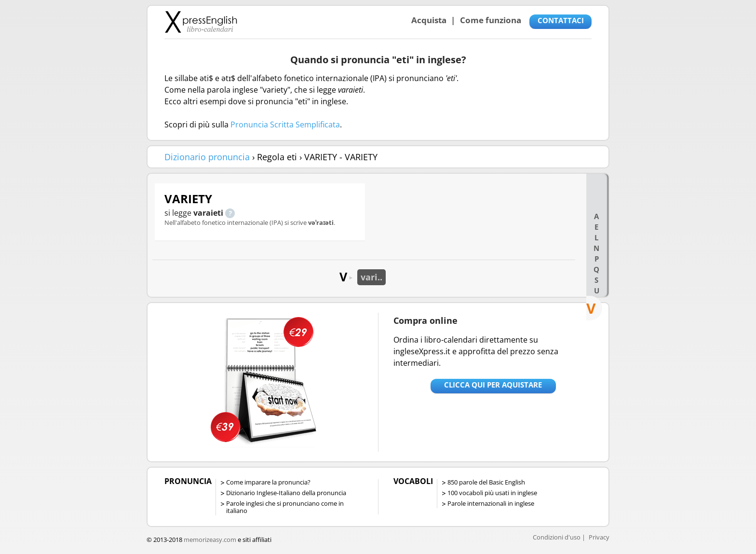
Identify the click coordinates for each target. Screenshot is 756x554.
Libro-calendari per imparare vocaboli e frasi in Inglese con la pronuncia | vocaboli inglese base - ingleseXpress (201, 22)
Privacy (599, 537)
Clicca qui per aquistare (493, 385)
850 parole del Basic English (486, 482)
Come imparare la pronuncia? (268, 482)
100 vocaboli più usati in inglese (492, 493)
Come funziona (491, 20)
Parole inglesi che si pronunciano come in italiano (285, 507)
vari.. (371, 277)
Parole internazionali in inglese (491, 503)
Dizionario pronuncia (207, 157)
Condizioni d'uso (557, 537)
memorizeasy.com (210, 540)
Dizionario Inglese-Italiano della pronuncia (286, 493)
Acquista (429, 20)
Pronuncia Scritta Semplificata (285, 125)
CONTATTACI (561, 20)
